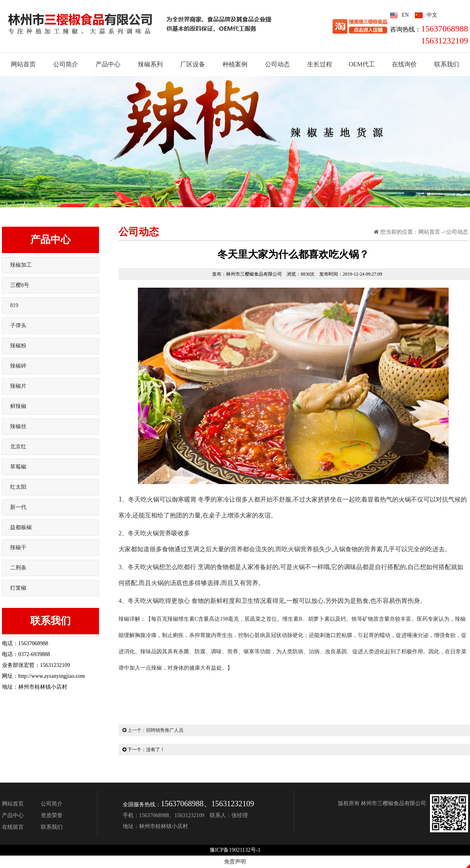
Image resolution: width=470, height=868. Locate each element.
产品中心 (50, 240)
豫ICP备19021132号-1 (235, 850)
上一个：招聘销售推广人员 (153, 730)
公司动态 (457, 232)
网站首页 (429, 232)
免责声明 (235, 862)
